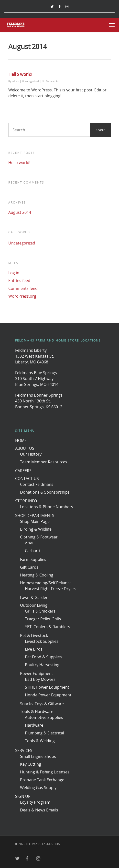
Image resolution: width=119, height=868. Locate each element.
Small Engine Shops (38, 756)
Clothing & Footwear (39, 537)
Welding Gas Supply (38, 788)
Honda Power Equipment (48, 695)
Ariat (29, 543)
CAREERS (23, 471)
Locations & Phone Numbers (47, 507)
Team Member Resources (44, 462)
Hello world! (20, 74)
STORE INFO (26, 501)
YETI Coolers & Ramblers (48, 627)
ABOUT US (25, 448)
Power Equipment (37, 673)
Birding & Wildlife (36, 529)
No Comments (50, 81)
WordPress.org (22, 296)
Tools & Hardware (37, 712)
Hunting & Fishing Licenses (45, 772)
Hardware (34, 725)
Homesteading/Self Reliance (46, 583)
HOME (21, 440)
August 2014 (20, 212)
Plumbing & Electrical (44, 733)
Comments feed (23, 288)
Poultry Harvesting (42, 665)
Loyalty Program (35, 802)
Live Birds (34, 649)
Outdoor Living (34, 605)
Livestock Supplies (42, 641)
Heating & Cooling (37, 575)
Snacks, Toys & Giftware (42, 704)
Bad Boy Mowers (40, 679)
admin (15, 81)
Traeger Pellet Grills (43, 619)
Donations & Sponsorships (45, 492)
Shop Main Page (35, 521)
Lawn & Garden (34, 597)
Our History (31, 454)
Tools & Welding (40, 741)
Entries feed (19, 281)
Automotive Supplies (44, 717)
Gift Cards (29, 567)
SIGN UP (23, 796)
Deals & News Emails (39, 810)
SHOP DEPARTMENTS (35, 516)
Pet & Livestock (34, 635)
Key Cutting (31, 764)
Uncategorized (30, 81)
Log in (14, 273)
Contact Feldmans (37, 484)
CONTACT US (27, 478)
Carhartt (33, 551)
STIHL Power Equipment (47, 687)
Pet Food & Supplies (43, 657)
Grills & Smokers (40, 611)
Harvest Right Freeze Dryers (51, 589)
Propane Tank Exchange (42, 780)
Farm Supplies (33, 559)
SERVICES (24, 751)
